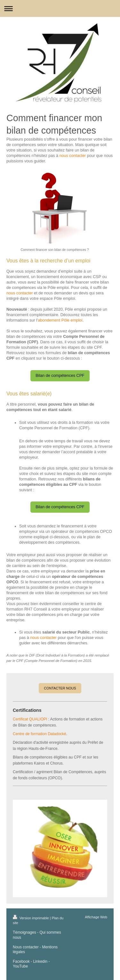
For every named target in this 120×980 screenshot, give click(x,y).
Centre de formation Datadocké (40, 734)
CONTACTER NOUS (60, 688)
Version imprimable (31, 918)
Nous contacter (26, 947)
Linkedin (40, 961)
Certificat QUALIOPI (30, 719)
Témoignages (24, 932)
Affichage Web (96, 917)
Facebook (21, 961)
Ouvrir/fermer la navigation (60, 8)
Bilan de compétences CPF (60, 376)
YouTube (20, 966)
